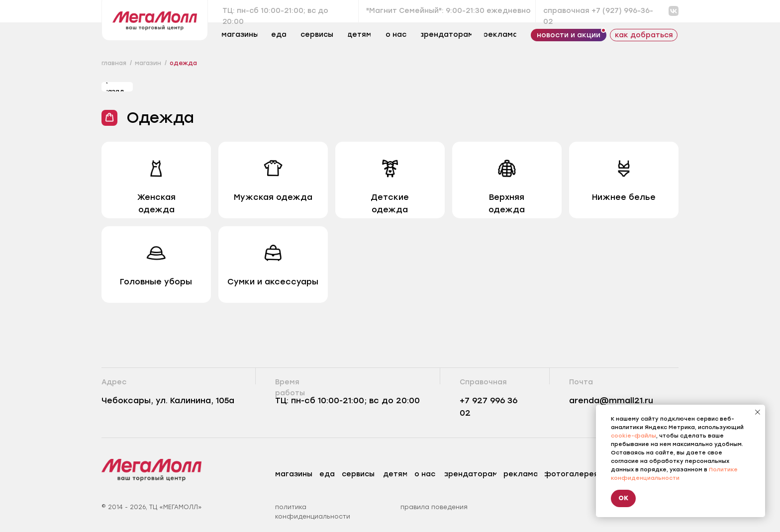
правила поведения (434, 507)
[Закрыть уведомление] (758, 412)
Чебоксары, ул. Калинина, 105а (168, 400)
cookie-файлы (634, 436)
